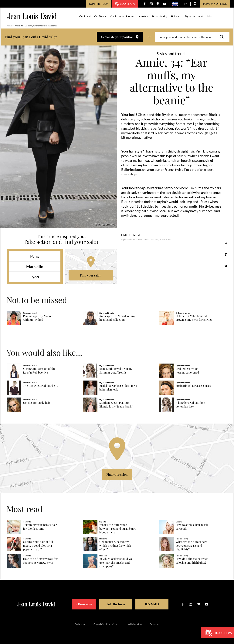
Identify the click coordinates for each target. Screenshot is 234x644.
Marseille (35, 266)
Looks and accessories (148, 239)
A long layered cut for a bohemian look (190, 405)
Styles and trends (194, 16)
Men (210, 16)
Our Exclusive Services (122, 16)
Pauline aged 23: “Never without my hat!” (38, 318)
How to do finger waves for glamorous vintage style (40, 561)
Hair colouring (160, 16)
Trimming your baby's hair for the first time (40, 527)
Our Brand (85, 16)
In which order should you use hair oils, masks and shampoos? (116, 563)
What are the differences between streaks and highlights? (192, 546)
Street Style (165, 239)
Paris (35, 256)
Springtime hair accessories (193, 386)
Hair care (176, 16)
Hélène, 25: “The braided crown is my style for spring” (194, 318)
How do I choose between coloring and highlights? (192, 561)
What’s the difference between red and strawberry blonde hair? (118, 529)
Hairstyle (143, 16)
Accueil (10, 26)
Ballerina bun (131, 169)
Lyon (35, 277)
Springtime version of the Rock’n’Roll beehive (39, 371)
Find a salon (80, 624)
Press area (155, 624)
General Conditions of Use (105, 624)
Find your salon (91, 275)
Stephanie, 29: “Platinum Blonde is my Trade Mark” (116, 405)
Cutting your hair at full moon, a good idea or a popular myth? (38, 546)
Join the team (99, 4)
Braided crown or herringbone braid (187, 371)
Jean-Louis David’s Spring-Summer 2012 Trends (117, 371)
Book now (125, 4)
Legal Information (134, 624)
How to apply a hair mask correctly (192, 527)
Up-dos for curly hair (37, 403)
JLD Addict (155, 604)
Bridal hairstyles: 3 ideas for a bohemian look (118, 388)
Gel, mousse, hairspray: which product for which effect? (115, 546)
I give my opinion (215, 4)
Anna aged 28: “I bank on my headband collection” (117, 318)
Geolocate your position (120, 37)
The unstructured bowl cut (40, 386)
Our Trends (100, 16)
